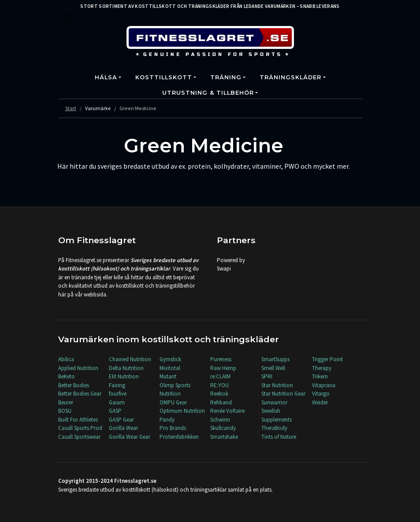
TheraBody (274, 428)
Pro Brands (173, 428)
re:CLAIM (220, 376)
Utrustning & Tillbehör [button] (208, 93)
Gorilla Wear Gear (130, 437)
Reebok (219, 394)
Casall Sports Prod (80, 428)
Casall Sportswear (79, 437)
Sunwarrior (274, 402)
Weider (320, 402)
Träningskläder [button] (290, 77)
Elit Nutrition (124, 376)
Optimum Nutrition (182, 411)
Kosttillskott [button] (164, 77)
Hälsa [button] (106, 77)
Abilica (66, 359)
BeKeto (67, 376)
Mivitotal (170, 368)
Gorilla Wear (123, 428)
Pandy (167, 420)
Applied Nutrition (78, 368)
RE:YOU (219, 385)
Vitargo (321, 394)
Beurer (66, 402)
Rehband (221, 402)
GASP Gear (121, 420)
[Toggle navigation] (69, 18)
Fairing (117, 385)
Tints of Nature (279, 437)
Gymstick (170, 359)
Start (71, 108)
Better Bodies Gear (80, 394)
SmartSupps (275, 359)
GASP (115, 411)
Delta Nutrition (126, 368)
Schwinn (220, 420)
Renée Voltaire (227, 411)
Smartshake (224, 437)
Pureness (221, 359)
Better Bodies (74, 385)
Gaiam (117, 402)
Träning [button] (226, 77)
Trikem (320, 376)
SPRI (267, 376)
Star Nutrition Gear (283, 394)
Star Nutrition (277, 385)
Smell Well (273, 368)
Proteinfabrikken (179, 437)
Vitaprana (324, 385)
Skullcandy (223, 428)
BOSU (65, 411)
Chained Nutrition (130, 359)
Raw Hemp (223, 368)
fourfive (118, 394)
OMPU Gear (173, 402)
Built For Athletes (78, 420)
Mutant (168, 376)
